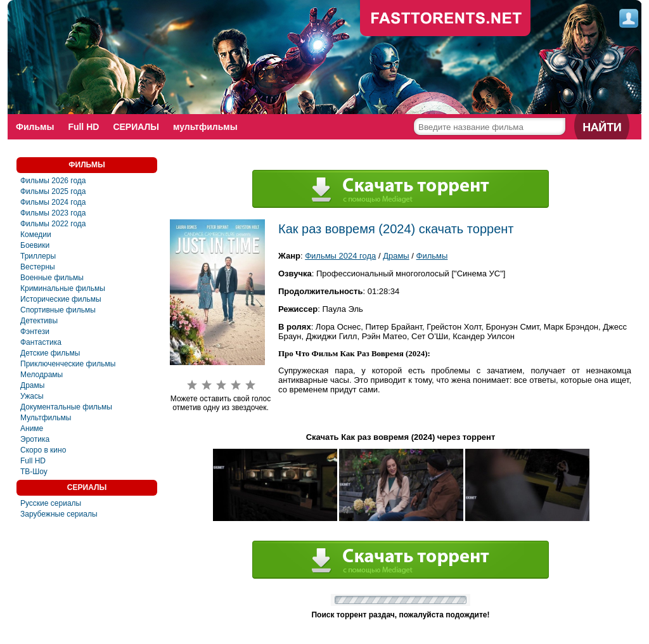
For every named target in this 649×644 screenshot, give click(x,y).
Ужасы (32, 396)
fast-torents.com (446, 19)
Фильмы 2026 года (53, 181)
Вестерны (38, 267)
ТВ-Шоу (34, 472)
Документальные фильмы (66, 407)
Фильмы (35, 127)
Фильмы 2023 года (53, 213)
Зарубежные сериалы (59, 514)
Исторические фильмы (61, 299)
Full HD (83, 127)
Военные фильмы (52, 278)
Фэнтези (35, 332)
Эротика (35, 439)
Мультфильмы (46, 418)
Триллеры (38, 256)
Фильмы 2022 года (53, 224)
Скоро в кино (43, 450)
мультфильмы (205, 127)
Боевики (35, 245)
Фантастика (41, 342)
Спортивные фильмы (58, 310)
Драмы (32, 385)
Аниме (32, 428)
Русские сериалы (51, 503)
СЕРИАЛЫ (136, 127)
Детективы (39, 321)
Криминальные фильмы (63, 288)
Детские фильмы (50, 353)
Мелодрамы (42, 375)
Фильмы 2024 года (53, 202)
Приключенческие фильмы (68, 364)
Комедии (36, 235)
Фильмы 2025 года (53, 191)
